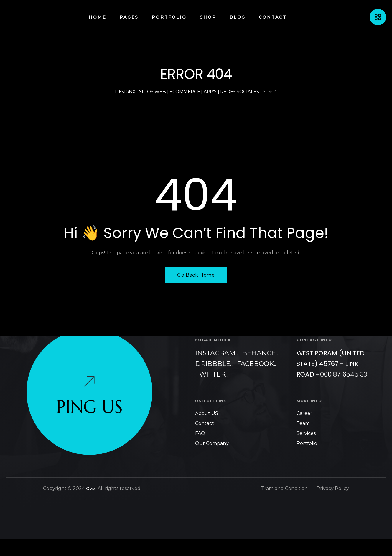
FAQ (200, 433)
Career (304, 413)
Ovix (91, 489)
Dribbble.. (214, 364)
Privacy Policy (333, 488)
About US (207, 413)
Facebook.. (256, 364)
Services (306, 433)
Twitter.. (211, 374)
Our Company (212, 443)
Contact (205, 423)
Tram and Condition (284, 488)
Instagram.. (216, 353)
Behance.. (260, 353)
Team (303, 423)
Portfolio (307, 443)
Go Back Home (196, 275)
